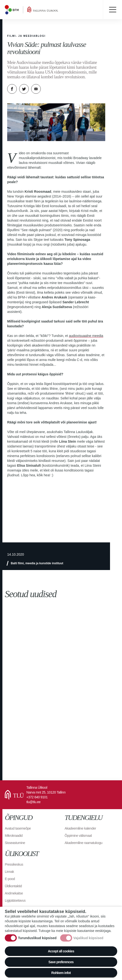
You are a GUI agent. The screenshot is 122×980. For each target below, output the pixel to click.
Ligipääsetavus (15, 900)
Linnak (9, 872)
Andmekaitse (14, 893)
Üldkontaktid (13, 886)
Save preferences (61, 962)
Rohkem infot (61, 973)
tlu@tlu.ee (33, 802)
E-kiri (36, 89)
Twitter (24, 89)
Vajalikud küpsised (88, 938)
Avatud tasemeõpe (18, 828)
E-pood (10, 879)
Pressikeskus (14, 864)
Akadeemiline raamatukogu (84, 843)
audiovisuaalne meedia (86, 336)
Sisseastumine (15, 843)
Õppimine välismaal (78, 836)
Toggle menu (112, 10)
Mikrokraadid (14, 836)
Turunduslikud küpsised (37, 938)
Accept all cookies (61, 951)
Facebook (12, 89)
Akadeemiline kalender (80, 828)
